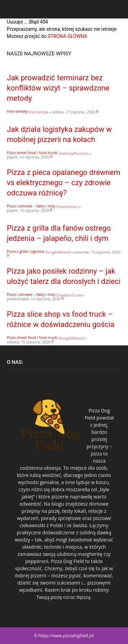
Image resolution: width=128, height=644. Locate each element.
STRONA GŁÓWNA (68, 36)
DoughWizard (58, 252)
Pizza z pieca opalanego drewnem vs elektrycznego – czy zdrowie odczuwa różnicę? (63, 183)
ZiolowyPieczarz (74, 153)
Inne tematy (17, 111)
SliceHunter (67, 207)
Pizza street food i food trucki (32, 153)
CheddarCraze (69, 295)
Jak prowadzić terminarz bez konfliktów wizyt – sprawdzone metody (58, 88)
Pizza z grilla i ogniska (25, 251)
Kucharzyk (39, 112)
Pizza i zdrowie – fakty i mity (31, 206)
